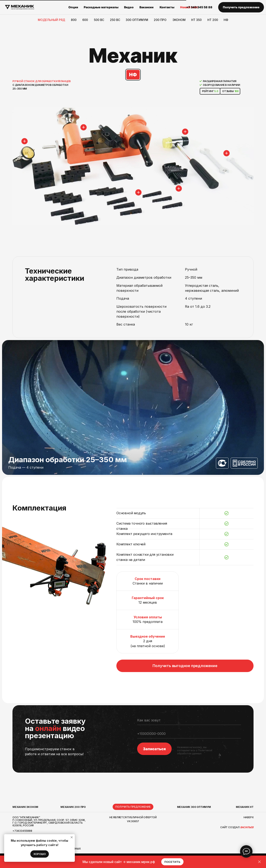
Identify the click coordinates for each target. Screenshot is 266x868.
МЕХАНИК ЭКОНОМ (25, 807)
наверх (249, 817)
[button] (241, 7)
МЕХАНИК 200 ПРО (73, 807)
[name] (189, 720)
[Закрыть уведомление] (72, 837)
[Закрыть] (259, 862)
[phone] (189, 734)
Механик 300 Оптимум (194, 807)
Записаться (154, 749)
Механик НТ (245, 807)
